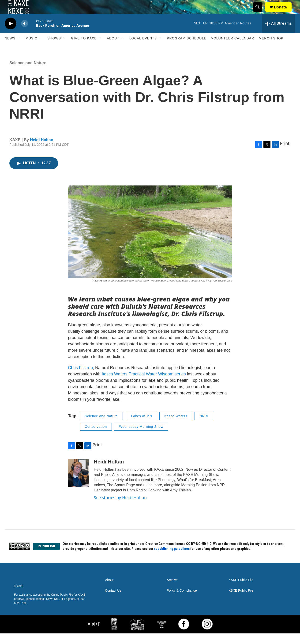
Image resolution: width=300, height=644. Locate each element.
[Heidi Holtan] (79, 483)
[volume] (25, 34)
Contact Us (113, 601)
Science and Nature (28, 73)
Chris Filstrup (80, 378)
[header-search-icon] (260, 12)
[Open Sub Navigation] (19, 49)
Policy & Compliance (182, 601)
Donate (283, 12)
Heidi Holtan (42, 150)
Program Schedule (187, 49)
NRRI (204, 427)
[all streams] (279, 34)
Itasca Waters (176, 427)
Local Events (143, 49)
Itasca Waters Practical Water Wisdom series (144, 385)
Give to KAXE (84, 49)
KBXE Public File (241, 601)
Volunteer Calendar (233, 49)
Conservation (96, 437)
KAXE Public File (241, 591)
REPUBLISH (46, 557)
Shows (54, 49)
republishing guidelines (172, 559)
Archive (172, 591)
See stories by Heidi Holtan (120, 508)
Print (285, 154)
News (10, 49)
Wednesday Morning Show (141, 437)
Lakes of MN (142, 427)
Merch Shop (271, 49)
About (113, 49)
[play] (11, 34)
